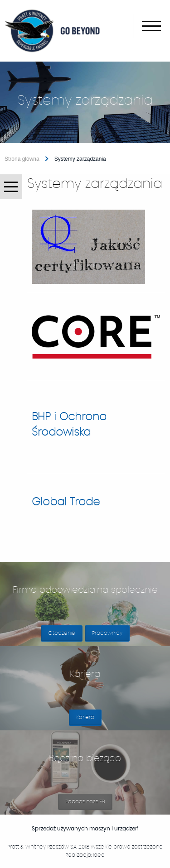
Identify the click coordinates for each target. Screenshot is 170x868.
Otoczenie (62, 633)
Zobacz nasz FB (89, 804)
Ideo (99, 855)
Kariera (89, 720)
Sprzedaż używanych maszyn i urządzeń (94, 829)
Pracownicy (107, 633)
